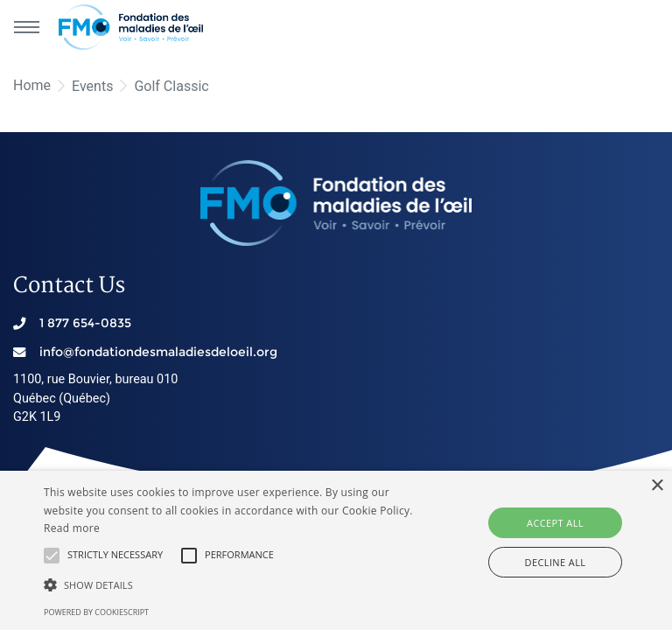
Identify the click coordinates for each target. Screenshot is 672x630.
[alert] (336, 550)
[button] (52, 556)
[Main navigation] (26, 27)
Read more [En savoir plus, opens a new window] (72, 528)
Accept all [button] (555, 523)
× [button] (657, 486)
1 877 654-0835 (85, 323)
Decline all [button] (556, 562)
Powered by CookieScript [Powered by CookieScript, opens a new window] (96, 612)
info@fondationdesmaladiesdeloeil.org (158, 352)
